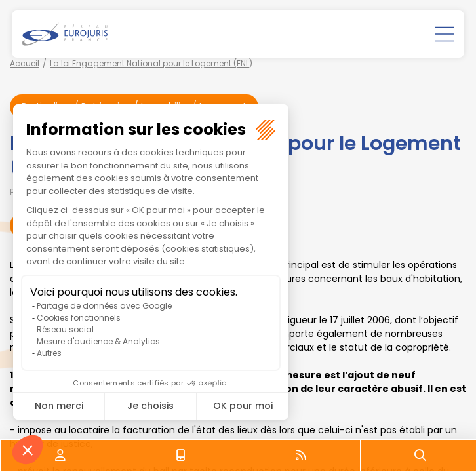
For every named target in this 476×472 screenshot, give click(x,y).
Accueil (25, 63)
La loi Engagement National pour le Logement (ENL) (151, 63)
